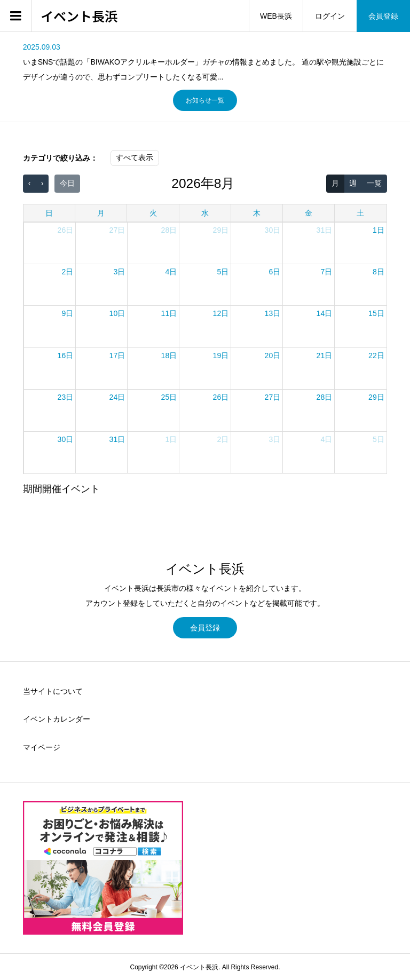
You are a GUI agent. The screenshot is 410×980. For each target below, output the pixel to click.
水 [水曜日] (205, 213)
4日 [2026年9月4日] (326, 439)
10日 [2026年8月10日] (117, 313)
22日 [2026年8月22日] (376, 355)
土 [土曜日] (360, 213)
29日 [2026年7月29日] (221, 230)
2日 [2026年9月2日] (223, 439)
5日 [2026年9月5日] (379, 439)
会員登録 (383, 16)
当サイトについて (53, 691)
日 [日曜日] (49, 213)
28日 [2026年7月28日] (169, 230)
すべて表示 (135, 157)
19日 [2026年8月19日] (221, 355)
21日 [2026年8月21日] (325, 355)
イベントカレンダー (57, 719)
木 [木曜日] (257, 213)
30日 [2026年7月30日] (273, 230)
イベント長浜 (79, 16)
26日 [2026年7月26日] (66, 230)
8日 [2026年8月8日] (379, 272)
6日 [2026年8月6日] (274, 272)
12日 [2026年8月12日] (221, 313)
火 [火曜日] (153, 213)
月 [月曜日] (101, 213)
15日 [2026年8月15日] (376, 313)
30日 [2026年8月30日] (66, 439)
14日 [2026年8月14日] (325, 313)
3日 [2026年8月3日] (119, 272)
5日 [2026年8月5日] (223, 272)
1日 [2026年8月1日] (379, 230)
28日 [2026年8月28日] (325, 397)
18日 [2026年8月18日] (169, 355)
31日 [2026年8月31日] (117, 439)
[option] (205, 62)
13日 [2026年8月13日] (273, 313)
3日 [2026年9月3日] (274, 439)
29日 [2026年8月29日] (376, 397)
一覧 (374, 183)
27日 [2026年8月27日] (273, 397)
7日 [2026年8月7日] (326, 272)
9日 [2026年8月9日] (67, 313)
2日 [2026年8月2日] (67, 272)
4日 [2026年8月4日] (171, 272)
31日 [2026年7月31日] (325, 230)
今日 (67, 183)
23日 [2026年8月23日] (66, 397)
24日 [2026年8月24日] (117, 397)
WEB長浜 (276, 16)
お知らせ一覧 (205, 100)
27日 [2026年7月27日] (117, 230)
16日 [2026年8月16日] (66, 355)
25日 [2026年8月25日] (169, 397)
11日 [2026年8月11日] (169, 313)
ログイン (330, 16)
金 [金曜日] (309, 213)
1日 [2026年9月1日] (171, 439)
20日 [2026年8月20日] (273, 355)
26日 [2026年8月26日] (221, 397)
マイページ (42, 747)
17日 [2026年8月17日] (117, 355)
